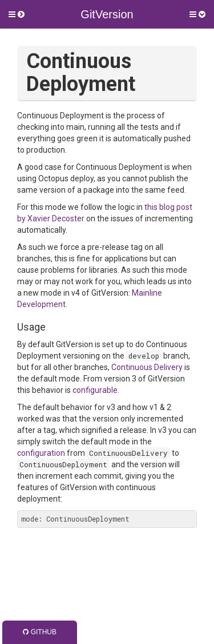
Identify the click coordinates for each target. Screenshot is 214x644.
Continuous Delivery (147, 367)
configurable (95, 390)
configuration (41, 453)
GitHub (40, 632)
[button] (17, 14)
